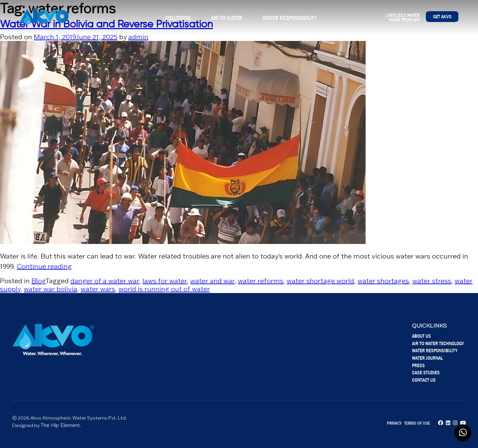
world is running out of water (164, 289)
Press (418, 365)
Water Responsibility (290, 18)
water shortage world (320, 281)
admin (138, 37)
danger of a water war (105, 281)
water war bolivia (50, 289)
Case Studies (426, 372)
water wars (98, 289)
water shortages (383, 281)
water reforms (261, 281)
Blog (38, 281)
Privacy (394, 423)
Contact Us (424, 380)
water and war (212, 281)
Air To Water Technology (438, 343)
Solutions (178, 18)
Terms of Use (417, 423)
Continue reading (44, 266)
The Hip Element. (61, 425)
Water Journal (427, 358)
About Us (421, 336)
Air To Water (227, 18)
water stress (432, 281)
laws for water (165, 281)
